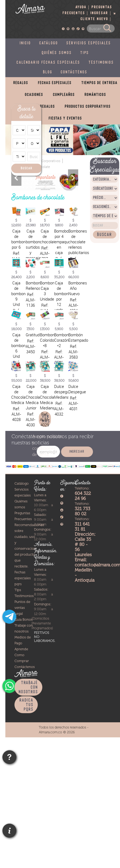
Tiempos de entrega (100, 83)
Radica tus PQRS (27, 705)
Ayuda (81, 7)
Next (73, 178)
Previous (16, 178)
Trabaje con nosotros (28, 687)
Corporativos (51, 161)
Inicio (25, 43)
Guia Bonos (24, 619)
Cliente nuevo (94, 19)
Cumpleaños (64, 95)
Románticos (95, 95)
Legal (19, 614)
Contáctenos (74, 72)
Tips (85, 53)
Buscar (27, 168)
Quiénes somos (57, 53)
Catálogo (49, 43)
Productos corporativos (88, 107)
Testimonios (101, 63)
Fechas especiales (55, 83)
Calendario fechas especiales (48, 63)
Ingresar (99, 13)
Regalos (21, 83)
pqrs (18, 584)
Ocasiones (34, 95)
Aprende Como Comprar (22, 655)
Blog (48, 72)
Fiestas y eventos (65, 119)
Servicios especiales (89, 43)
